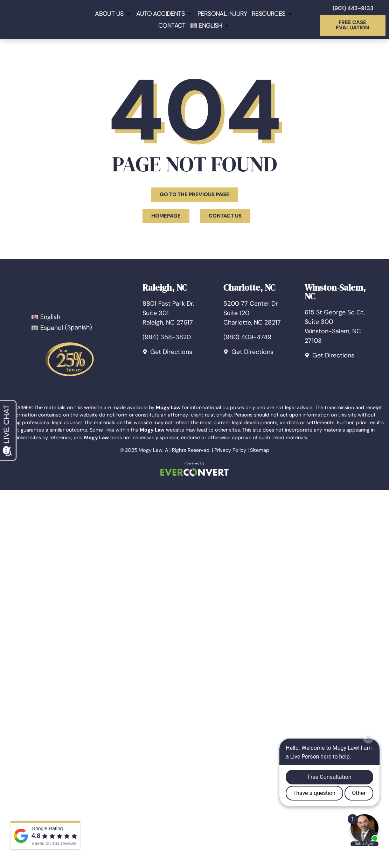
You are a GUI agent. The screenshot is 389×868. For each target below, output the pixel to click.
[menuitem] (210, 26)
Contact (172, 26)
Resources (273, 14)
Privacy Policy (230, 450)
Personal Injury (222, 14)
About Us (113, 14)
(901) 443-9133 (353, 8)
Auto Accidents (164, 14)
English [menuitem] (50, 317)
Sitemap (260, 450)
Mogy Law (151, 450)
